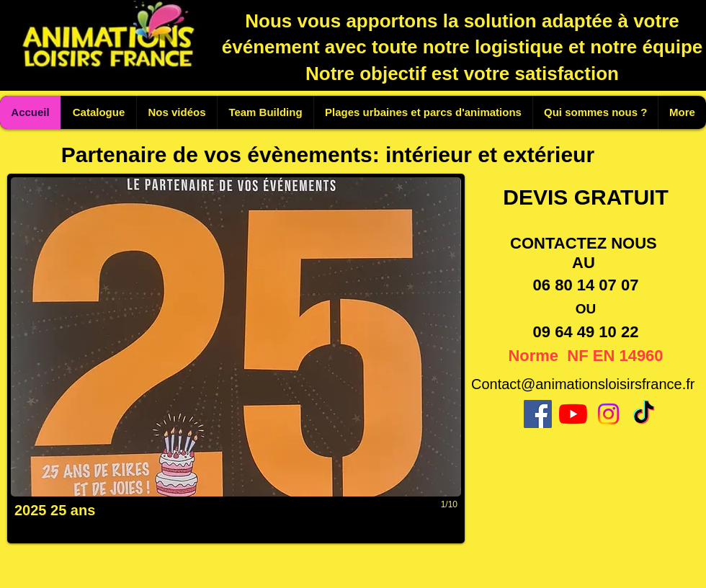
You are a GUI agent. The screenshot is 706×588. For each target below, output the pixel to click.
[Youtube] (573, 414)
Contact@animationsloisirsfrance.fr (583, 384)
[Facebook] (538, 414)
